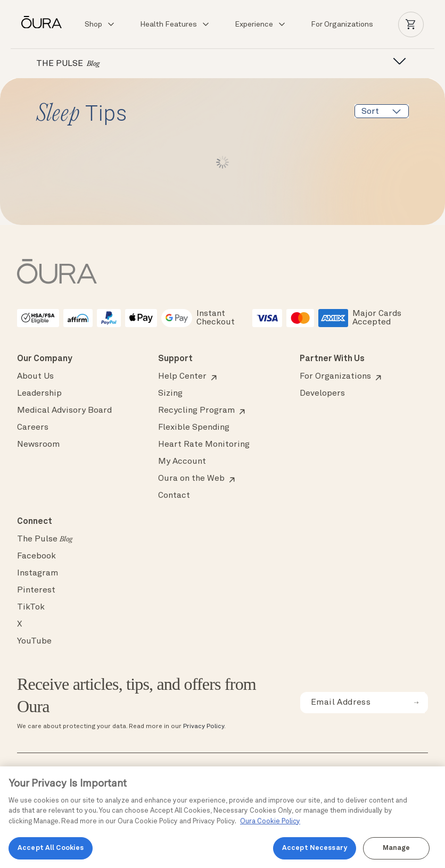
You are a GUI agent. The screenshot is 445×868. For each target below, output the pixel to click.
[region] (222, 817)
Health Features (175, 24)
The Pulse (45, 539)
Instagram (38, 573)
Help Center (182, 377)
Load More (223, 162)
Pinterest (36, 590)
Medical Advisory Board (64, 411)
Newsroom (38, 445)
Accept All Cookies (51, 848)
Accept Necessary (315, 848)
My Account (182, 462)
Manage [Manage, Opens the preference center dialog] (397, 848)
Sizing (170, 394)
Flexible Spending (194, 428)
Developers (322, 394)
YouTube (34, 641)
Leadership (39, 394)
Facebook (36, 556)
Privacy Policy (204, 727)
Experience (261, 24)
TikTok (31, 607)
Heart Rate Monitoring (204, 445)
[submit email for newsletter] (416, 703)
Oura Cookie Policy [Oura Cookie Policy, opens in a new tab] (270, 821)
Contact (174, 496)
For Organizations (342, 24)
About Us (35, 377)
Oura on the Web (191, 479)
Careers (33, 428)
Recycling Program (196, 411)
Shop (100, 24)
